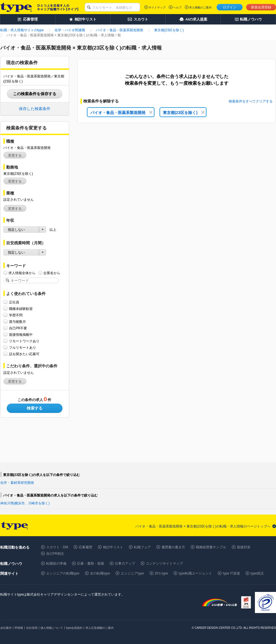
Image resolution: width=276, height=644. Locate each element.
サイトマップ (157, 7)
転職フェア (142, 547)
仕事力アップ (125, 563)
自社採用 (32, 628)
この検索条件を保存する (35, 94)
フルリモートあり (23, 347)
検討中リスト (113, 547)
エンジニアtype (132, 573)
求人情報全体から (22, 273)
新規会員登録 (261, 7)
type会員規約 (74, 628)
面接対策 (244, 547)
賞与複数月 (17, 322)
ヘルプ (177, 7)
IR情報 (19, 628)
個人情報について (52, 628)
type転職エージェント (195, 573)
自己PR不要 (18, 328)
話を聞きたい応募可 (24, 354)
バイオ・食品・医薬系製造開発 (121, 113)
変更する (15, 155)
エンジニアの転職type (63, 573)
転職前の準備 (56, 563)
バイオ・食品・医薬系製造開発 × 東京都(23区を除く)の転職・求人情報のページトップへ (203, 526)
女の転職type (100, 573)
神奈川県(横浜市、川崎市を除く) (25, 503)
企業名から (52, 273)
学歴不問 (16, 315)
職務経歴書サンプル (211, 547)
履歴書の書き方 (173, 547)
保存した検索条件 (35, 109)
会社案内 (6, 628)
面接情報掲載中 (21, 335)
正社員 (14, 302)
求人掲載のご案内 (200, 7)
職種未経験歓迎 (21, 309)
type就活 (257, 573)
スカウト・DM (57, 547)
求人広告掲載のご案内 (100, 628)
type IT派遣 (231, 573)
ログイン (230, 7)
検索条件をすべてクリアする (251, 101)
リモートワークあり (24, 341)
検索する (35, 408)
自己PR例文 (55, 554)
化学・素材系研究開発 (17, 483)
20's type (161, 573)
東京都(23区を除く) (184, 113)
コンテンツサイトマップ (164, 563)
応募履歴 (86, 547)
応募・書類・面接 (91, 563)
